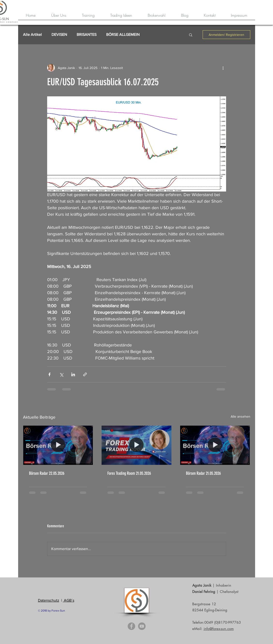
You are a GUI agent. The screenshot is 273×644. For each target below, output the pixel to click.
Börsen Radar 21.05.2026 (203, 473)
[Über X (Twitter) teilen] (61, 374)
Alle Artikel (32, 34)
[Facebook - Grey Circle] (131, 626)
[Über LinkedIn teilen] (73, 374)
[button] (191, 35)
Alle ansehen (240, 416)
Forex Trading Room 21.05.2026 (129, 473)
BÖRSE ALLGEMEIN (123, 34)
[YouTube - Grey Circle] (142, 626)
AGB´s (69, 600)
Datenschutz (49, 600)
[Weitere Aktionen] (223, 68)
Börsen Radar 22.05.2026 (47, 473)
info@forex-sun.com (219, 629)
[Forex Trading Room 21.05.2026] (136, 445)
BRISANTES (87, 34)
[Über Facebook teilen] (49, 374)
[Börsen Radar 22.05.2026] (58, 445)
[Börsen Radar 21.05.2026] (215, 445)
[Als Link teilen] (85, 374)
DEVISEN (59, 34)
